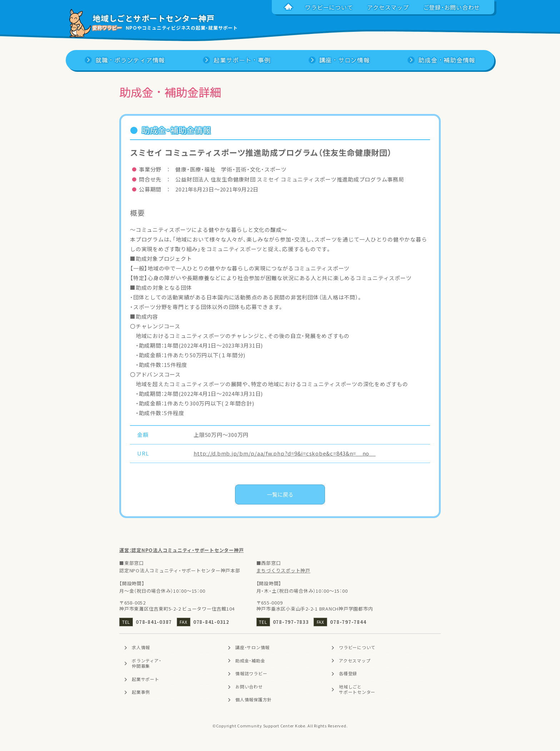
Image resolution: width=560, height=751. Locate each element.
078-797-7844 (348, 622)
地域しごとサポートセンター (357, 690)
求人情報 (141, 647)
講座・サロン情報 (252, 647)
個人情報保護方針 (254, 700)
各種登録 (348, 673)
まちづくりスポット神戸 (283, 570)
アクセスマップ (355, 661)
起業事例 (141, 692)
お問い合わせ (249, 687)
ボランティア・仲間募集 (146, 663)
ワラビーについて (357, 647)
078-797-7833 (291, 622)
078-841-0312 (211, 622)
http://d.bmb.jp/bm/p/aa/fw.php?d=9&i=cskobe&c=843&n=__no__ (285, 453)
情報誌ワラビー (251, 673)
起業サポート (146, 679)
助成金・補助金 (250, 661)
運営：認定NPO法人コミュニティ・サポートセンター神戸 (181, 550)
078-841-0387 (154, 622)
